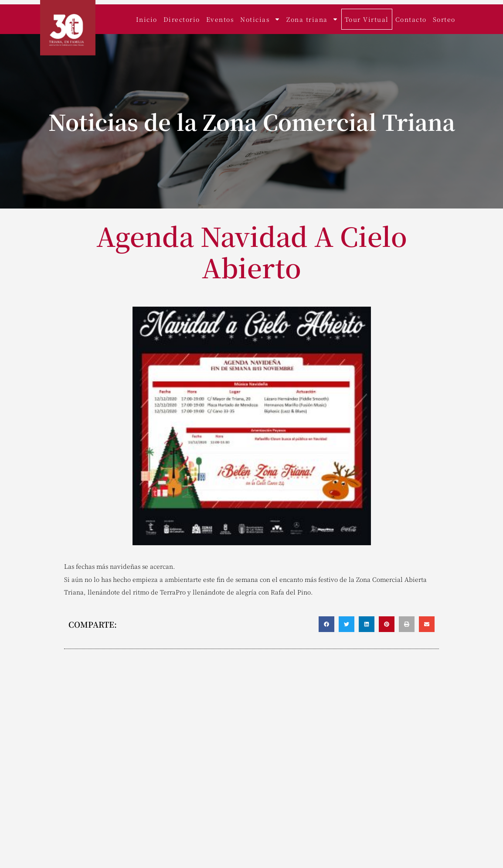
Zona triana (312, 19)
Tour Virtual (367, 19)
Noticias (260, 19)
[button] (326, 624)
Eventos (220, 19)
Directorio (182, 19)
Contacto (411, 19)
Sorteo (444, 19)
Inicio (147, 19)
